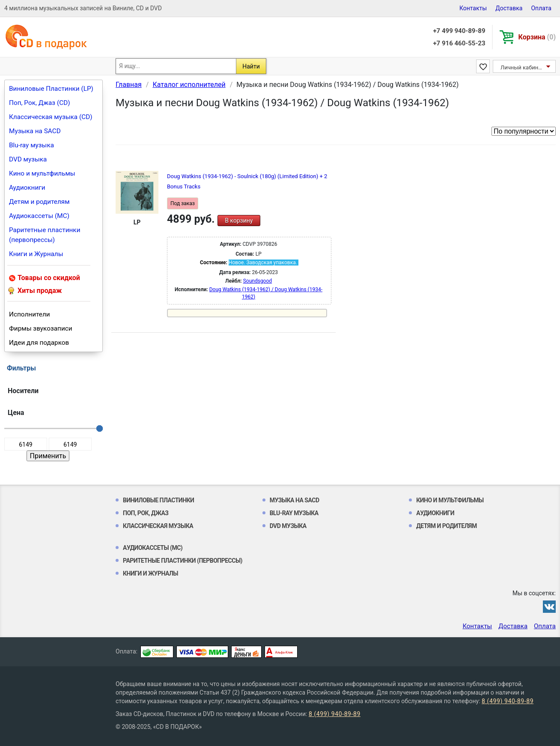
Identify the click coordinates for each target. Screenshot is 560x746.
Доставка (509, 8)
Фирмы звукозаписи (41, 328)
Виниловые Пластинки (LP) (51, 89)
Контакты (473, 8)
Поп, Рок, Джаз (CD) (40, 103)
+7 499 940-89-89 (459, 31)
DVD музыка (28, 159)
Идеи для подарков (39, 343)
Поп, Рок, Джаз (146, 513)
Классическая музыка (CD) (51, 117)
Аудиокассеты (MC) (39, 216)
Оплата (541, 8)
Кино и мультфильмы (42, 173)
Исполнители (30, 314)
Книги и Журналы (36, 254)
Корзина (537, 37)
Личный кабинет (522, 67)
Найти (251, 66)
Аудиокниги (27, 188)
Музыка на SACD (35, 131)
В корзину (239, 221)
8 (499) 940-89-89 (508, 701)
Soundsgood (258, 281)
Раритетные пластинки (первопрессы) (45, 235)
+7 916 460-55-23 (459, 43)
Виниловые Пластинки (158, 500)
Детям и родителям (39, 202)
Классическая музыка (158, 526)
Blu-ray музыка (31, 145)
